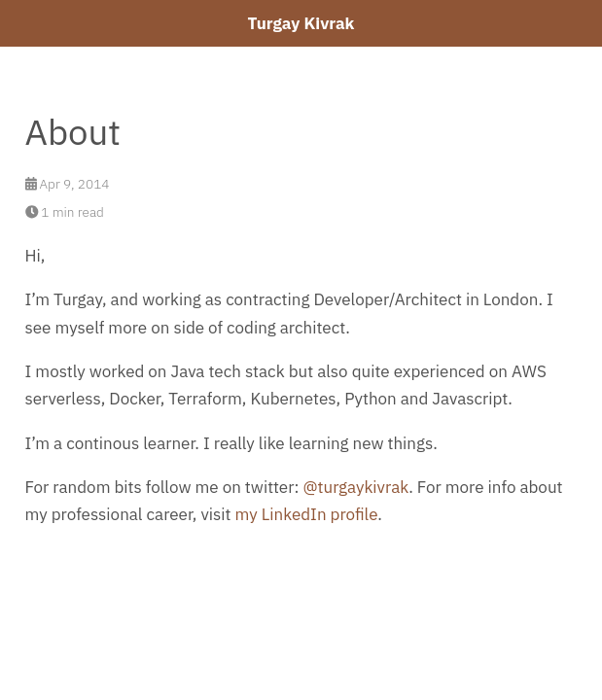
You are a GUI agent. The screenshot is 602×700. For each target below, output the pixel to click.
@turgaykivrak (355, 487)
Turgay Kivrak (301, 23)
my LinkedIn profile (307, 514)
